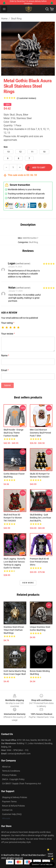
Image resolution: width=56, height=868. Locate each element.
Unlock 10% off (50, 855)
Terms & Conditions (11, 771)
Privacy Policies (9, 775)
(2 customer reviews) (26, 98)
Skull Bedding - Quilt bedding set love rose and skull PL (40, 518)
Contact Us (7, 810)
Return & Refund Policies (13, 806)
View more (28, 583)
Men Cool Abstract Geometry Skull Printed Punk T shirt (40, 433)
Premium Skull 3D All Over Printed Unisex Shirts (39, 562)
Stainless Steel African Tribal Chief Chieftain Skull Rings (14, 630)
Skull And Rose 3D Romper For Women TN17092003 (13, 518)
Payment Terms (9, 802)
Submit (7, 385)
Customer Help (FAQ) (12, 814)
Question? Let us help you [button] (42, 864)
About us (6, 767)
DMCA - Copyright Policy (13, 779)
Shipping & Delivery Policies (15, 797)
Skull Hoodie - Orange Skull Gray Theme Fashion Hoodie (13, 433)
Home (4, 19)
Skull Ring (16, 19)
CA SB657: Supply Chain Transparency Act (22, 784)
